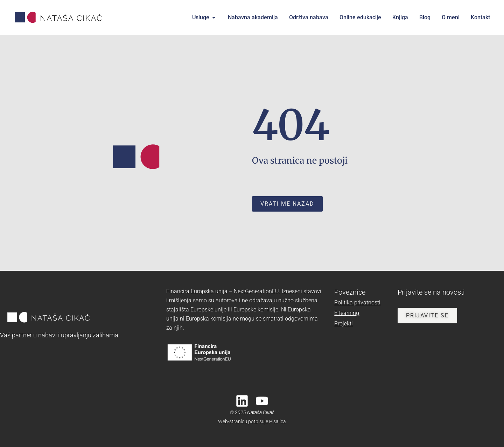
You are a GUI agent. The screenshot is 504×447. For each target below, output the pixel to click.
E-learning (347, 313)
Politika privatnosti (357, 302)
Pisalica (278, 421)
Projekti (344, 324)
